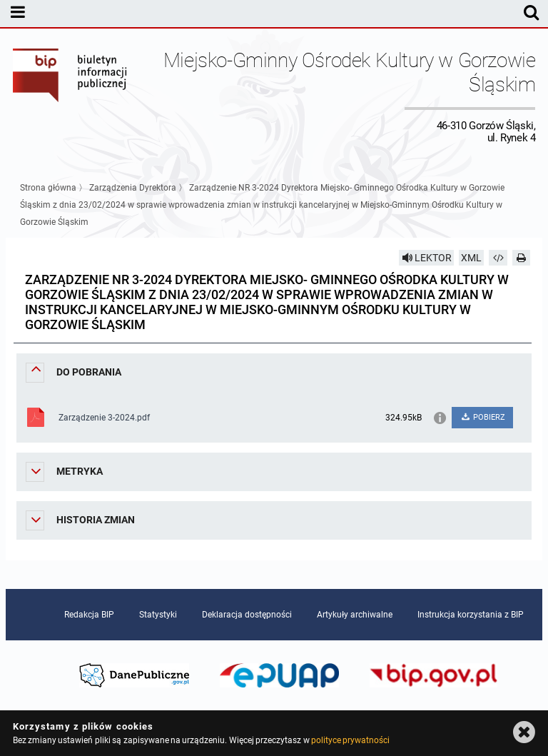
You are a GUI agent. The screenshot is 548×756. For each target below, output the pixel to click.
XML (471, 258)
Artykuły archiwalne (355, 615)
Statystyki (158, 615)
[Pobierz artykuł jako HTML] (498, 258)
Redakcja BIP (89, 615)
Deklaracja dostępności (247, 615)
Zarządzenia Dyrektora (133, 188)
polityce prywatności (350, 740)
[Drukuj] (522, 258)
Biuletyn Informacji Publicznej (71, 96)
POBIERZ (483, 417)
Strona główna (48, 188)
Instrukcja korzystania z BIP (471, 615)
